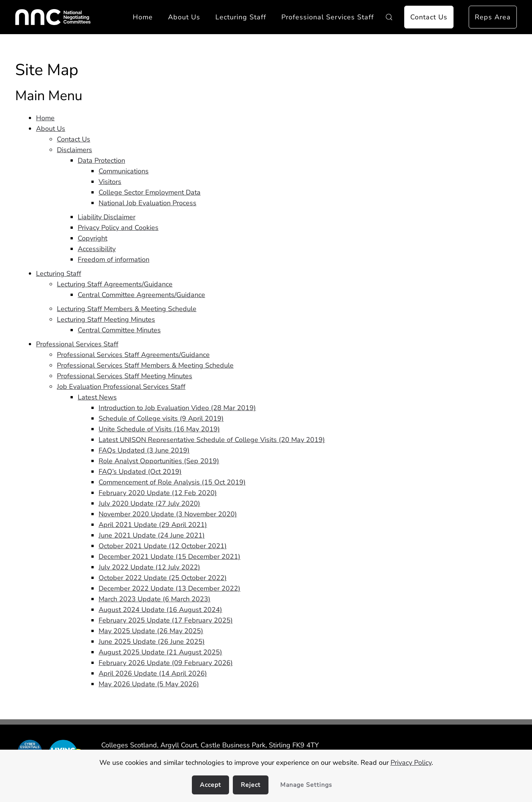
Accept (210, 785)
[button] (389, 17)
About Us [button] (184, 17)
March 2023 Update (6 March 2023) (155, 599)
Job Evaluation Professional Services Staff (121, 387)
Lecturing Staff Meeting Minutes (106, 319)
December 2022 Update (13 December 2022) (169, 588)
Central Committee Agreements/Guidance (141, 295)
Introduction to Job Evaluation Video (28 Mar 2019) (177, 408)
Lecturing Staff (59, 274)
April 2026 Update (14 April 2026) (153, 673)
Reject (251, 785)
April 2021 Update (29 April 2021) (153, 525)
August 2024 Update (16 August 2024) (160, 610)
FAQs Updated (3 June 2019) (144, 450)
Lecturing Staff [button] (241, 17)
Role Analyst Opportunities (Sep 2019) (159, 461)
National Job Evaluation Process (148, 203)
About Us (51, 129)
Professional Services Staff (77, 344)
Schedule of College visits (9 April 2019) (161, 418)
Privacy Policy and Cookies (118, 228)
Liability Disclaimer (107, 217)
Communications (124, 171)
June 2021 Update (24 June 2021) (152, 535)
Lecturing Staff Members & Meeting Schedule (127, 309)
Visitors (110, 182)
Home (143, 17)
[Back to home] (53, 17)
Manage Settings (306, 785)
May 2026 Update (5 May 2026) (149, 684)
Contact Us (429, 17)
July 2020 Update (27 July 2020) (149, 503)
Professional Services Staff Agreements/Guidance (133, 355)
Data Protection (101, 160)
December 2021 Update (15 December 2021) (169, 557)
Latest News (97, 397)
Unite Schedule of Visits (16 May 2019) (159, 429)
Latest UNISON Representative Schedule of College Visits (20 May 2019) (212, 440)
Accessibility (97, 249)
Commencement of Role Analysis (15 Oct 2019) (172, 482)
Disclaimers (75, 150)
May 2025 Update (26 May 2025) (151, 631)
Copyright (93, 238)
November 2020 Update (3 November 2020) (168, 514)
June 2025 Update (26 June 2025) (152, 642)
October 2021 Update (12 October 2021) (163, 546)
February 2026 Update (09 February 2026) (166, 663)
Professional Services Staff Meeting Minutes (125, 376)
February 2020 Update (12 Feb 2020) (158, 493)
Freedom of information (114, 259)
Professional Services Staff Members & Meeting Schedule (145, 365)
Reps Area (493, 17)
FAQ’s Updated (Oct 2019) (140, 472)
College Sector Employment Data (150, 192)
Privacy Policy (411, 763)
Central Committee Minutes (119, 330)
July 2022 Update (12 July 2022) (149, 567)
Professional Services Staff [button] (328, 17)
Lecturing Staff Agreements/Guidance (115, 284)
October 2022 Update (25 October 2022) (163, 578)
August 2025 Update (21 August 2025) (160, 652)
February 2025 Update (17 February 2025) (166, 620)
